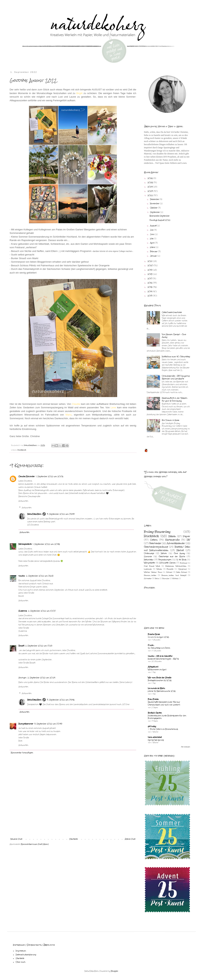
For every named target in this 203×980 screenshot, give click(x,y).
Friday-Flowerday (157, 532)
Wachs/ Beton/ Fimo (153, 572)
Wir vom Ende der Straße (160, 678)
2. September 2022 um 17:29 (39, 646)
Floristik (170, 569)
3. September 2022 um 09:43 (61, 514)
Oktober (154, 208)
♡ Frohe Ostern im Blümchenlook (163, 729)
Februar (154, 252)
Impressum (21, 951)
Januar (154, 256)
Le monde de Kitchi (156, 688)
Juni (152, 234)
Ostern (154, 540)
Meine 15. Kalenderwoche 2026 (162, 691)
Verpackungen (165, 560)
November (155, 204)
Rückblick (22, 450)
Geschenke (155, 543)
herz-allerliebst (155, 737)
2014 (150, 292)
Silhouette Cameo (167, 563)
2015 (150, 287)
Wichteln (175, 578)
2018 (150, 274)
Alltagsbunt (153, 667)
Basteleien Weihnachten (176, 566)
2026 (150, 178)
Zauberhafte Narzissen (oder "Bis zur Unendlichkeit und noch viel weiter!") (164, 703)
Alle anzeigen (186, 747)
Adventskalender (176, 543)
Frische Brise (154, 634)
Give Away (179, 553)
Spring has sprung (156, 740)
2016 (150, 283)
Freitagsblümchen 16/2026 (160, 681)
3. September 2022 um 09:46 (61, 700)
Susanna (23, 611)
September (155, 212)
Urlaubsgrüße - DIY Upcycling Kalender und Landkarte (176, 377)
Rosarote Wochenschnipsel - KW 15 (163, 659)
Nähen (164, 553)
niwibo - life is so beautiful (160, 656)
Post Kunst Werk (152, 566)
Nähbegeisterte (25, 544)
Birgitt (21, 646)
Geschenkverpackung (156, 547)
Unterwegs (149, 553)
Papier (186, 536)
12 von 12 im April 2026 (158, 637)
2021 (150, 261)
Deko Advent (182, 572)
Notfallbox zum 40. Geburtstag (176, 357)
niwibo (22, 576)
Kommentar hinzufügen (22, 753)
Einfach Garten (155, 713)
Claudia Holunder (27, 477)
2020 (150, 266)
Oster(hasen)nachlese (172, 312)
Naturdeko (149, 560)
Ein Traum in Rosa (171, 420)
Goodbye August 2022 (160, 220)
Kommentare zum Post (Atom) (35, 844)
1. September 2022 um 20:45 (46, 544)
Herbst (180, 550)
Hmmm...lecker (150, 575)
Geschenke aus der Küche (172, 557)
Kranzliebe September (160, 216)
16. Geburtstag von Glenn (159, 648)
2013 (150, 296)
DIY (188, 540)
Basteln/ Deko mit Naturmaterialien (167, 548)
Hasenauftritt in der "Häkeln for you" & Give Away (175, 399)
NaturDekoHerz (34, 514)
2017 (150, 279)
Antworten (23, 501)
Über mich (21, 962)
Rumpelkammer (26, 724)
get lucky (152, 726)
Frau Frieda (153, 699)
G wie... (151, 645)
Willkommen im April (157, 670)
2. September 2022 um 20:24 (41, 678)
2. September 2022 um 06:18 (40, 576)
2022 (150, 195)
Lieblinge (148, 569)
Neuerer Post (16, 839)
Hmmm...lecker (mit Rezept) (174, 575)
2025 (150, 183)
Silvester (148, 578)
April (153, 243)
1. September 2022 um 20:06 (50, 477)
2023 (150, 191)
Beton (157, 578)
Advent (169, 572)
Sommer (148, 557)
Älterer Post (130, 839)
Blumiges (166, 578)
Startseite (73, 839)
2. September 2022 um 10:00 (42, 611)
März (153, 247)
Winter (159, 569)
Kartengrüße (172, 540)
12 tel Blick (181, 560)
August (154, 226)
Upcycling (182, 569)
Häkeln (172, 536)
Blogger (115, 971)
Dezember (155, 199)
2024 (150, 187)
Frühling (184, 563)
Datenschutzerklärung (26, 955)
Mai (152, 239)
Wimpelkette (149, 563)
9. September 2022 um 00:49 (48, 724)
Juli (152, 230)
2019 (150, 270)
